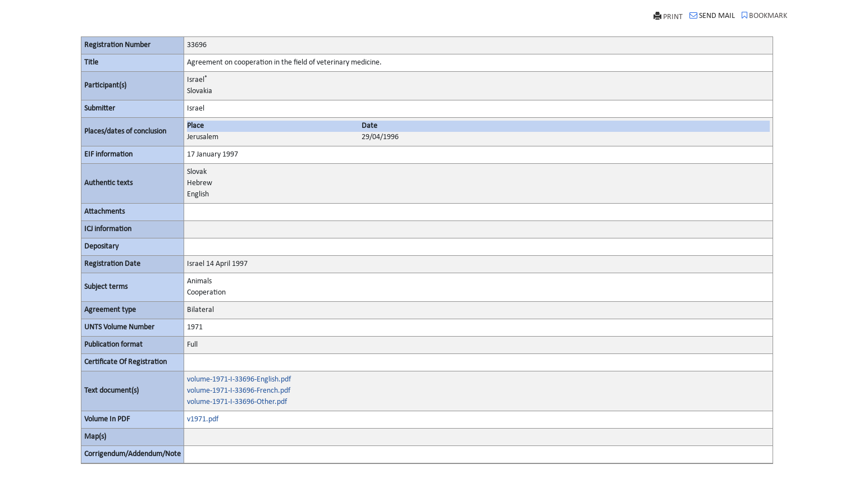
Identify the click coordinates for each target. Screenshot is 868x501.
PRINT (668, 17)
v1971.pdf (203, 419)
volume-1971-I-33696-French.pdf (239, 391)
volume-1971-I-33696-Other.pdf (237, 402)
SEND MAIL (712, 16)
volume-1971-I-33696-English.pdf (239, 380)
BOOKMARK (764, 16)
